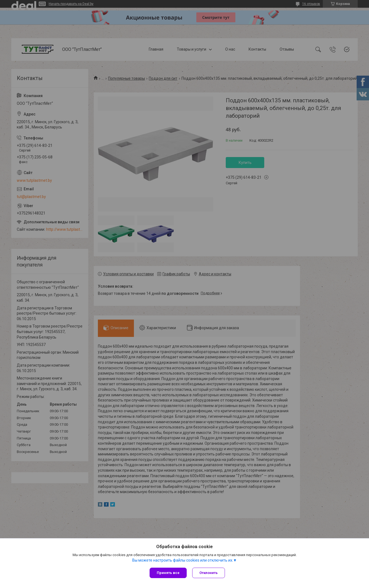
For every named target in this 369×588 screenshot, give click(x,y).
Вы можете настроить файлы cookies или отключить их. (183, 560)
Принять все (168, 573)
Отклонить (209, 573)
